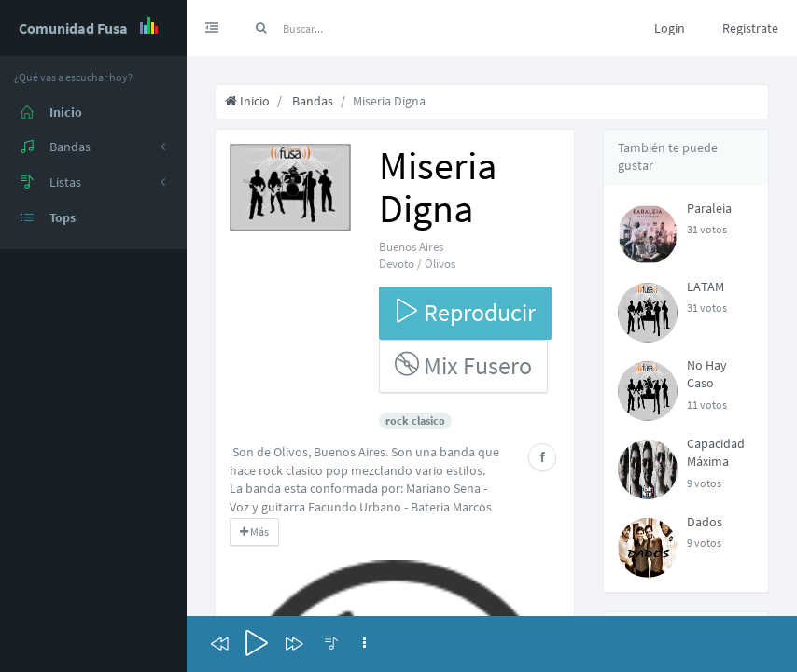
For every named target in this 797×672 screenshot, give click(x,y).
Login (670, 28)
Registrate (750, 28)
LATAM (706, 287)
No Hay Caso (707, 374)
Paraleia (709, 208)
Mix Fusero (463, 365)
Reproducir (465, 312)
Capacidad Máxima (716, 453)
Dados (705, 522)
